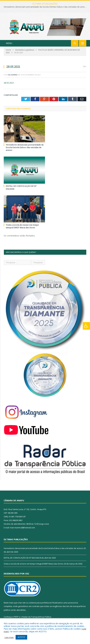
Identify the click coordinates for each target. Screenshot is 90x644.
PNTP (16, 617)
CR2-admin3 (12, 75)
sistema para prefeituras (40, 603)
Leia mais (9, 637)
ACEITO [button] (21, 637)
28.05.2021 (9, 83)
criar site (22, 603)
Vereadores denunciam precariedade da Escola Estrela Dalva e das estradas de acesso (45, 7)
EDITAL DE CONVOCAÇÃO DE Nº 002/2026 (22, 558)
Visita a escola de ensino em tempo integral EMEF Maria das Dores (22, 226)
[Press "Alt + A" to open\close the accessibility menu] (86, 326)
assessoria (73, 603)
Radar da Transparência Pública (37, 617)
